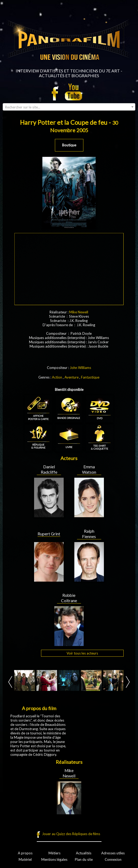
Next (128, 682)
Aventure (72, 377)
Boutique (69, 145)
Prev (10, 682)
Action (57, 377)
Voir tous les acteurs (82, 653)
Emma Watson (89, 469)
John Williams (80, 368)
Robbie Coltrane (69, 598)
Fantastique (90, 377)
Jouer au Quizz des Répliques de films (71, 834)
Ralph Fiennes (89, 534)
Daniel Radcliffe (49, 469)
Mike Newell (79, 312)
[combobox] (69, 107)
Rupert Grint (49, 534)
